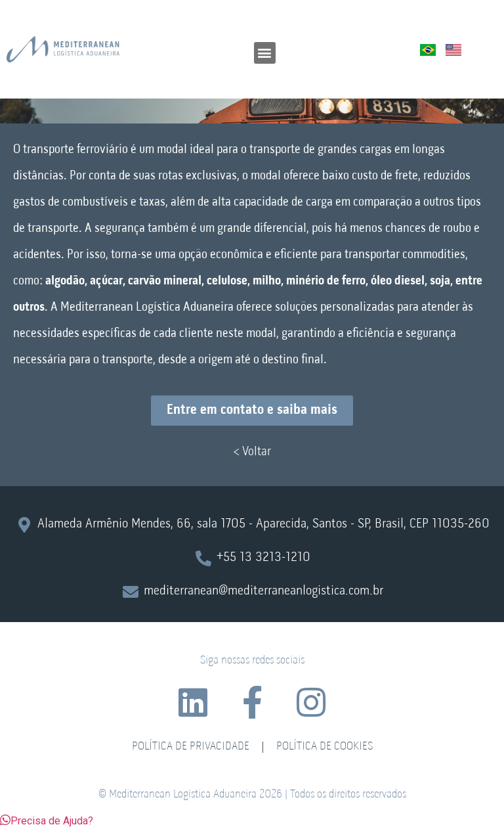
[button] (265, 53)
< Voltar (252, 452)
